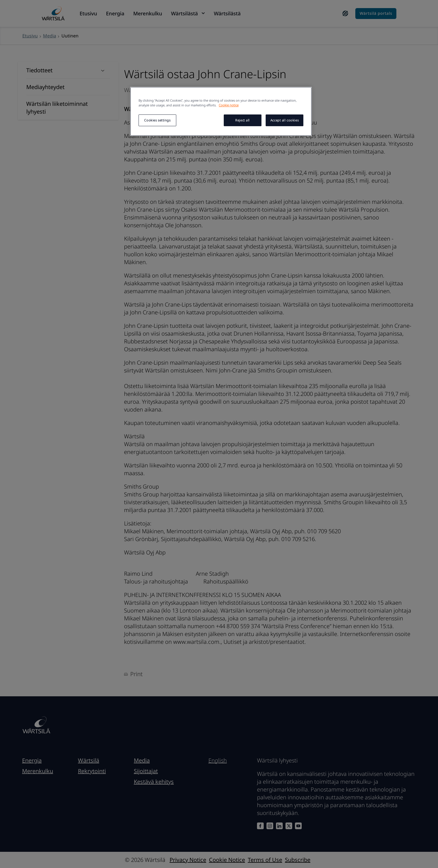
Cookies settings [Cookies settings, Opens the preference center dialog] (157, 120)
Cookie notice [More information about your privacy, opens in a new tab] (229, 105)
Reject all (242, 120)
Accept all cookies (285, 120)
